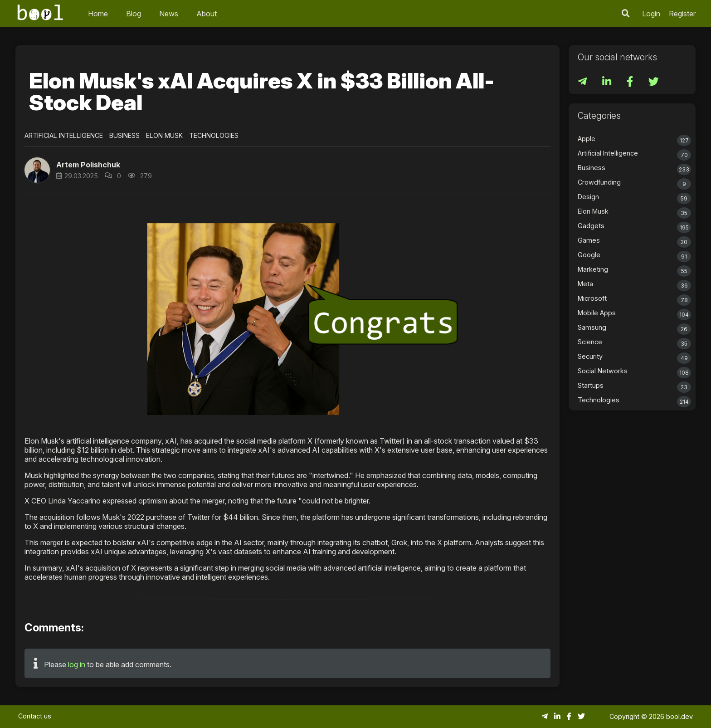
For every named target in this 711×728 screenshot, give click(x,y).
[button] (37, 170)
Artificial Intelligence (64, 135)
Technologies (214, 135)
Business (124, 135)
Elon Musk (164, 135)
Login (651, 14)
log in (77, 664)
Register (682, 14)
